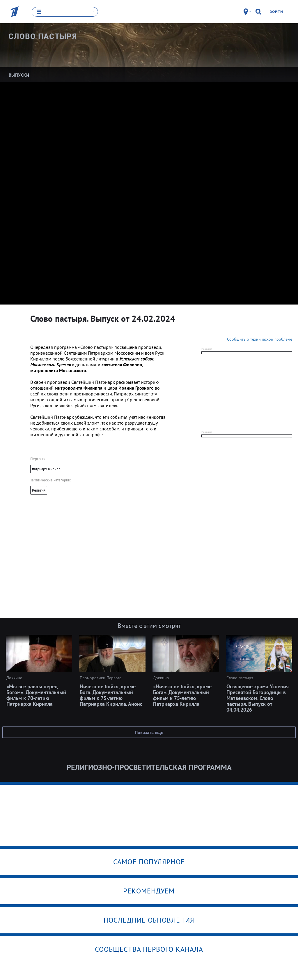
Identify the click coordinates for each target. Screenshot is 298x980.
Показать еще (149, 732)
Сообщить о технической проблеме (260, 339)
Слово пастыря (43, 36)
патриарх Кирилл (46, 469)
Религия (39, 490)
